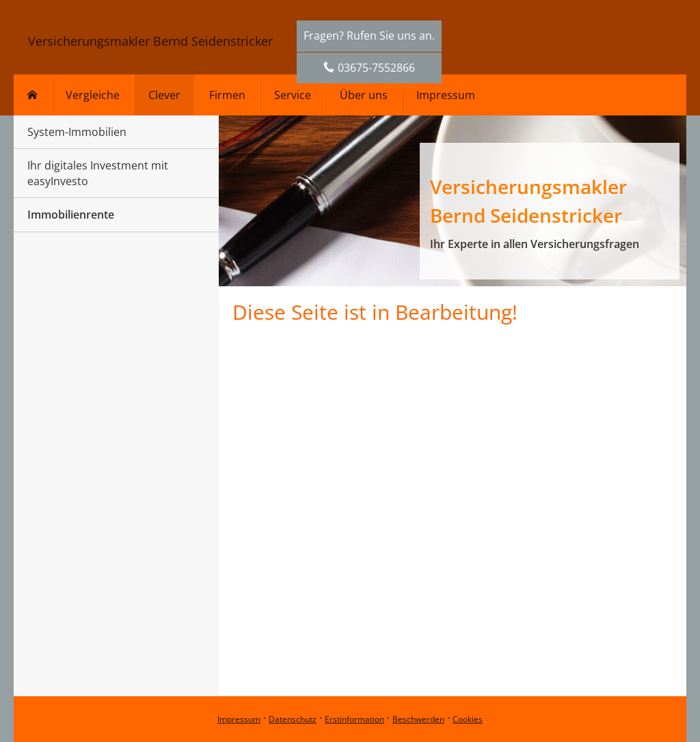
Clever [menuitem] (164, 95)
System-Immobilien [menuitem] (77, 132)
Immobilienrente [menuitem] (71, 215)
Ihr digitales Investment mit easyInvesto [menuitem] (98, 173)
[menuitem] (32, 95)
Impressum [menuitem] (446, 95)
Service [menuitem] (293, 95)
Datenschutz (293, 719)
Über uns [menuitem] (364, 95)
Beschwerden (418, 719)
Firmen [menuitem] (227, 95)
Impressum (239, 719)
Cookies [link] (468, 719)
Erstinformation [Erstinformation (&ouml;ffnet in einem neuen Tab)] (354, 719)
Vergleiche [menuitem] (93, 95)
